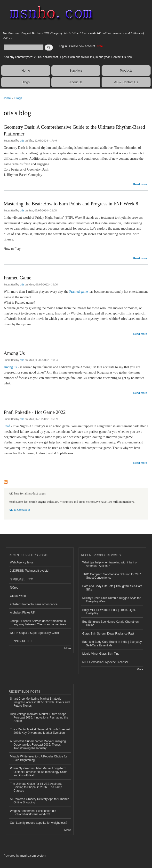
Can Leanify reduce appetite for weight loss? (39, 823)
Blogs (26, 82)
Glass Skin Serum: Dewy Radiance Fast (108, 634)
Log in (63, 46)
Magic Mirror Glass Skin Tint (101, 654)
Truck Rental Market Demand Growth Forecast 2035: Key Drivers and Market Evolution (40, 731)
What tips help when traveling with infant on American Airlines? (110, 564)
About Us (76, 82)
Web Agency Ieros (22, 562)
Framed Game (17, 278)
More (68, 648)
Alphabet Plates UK (23, 613)
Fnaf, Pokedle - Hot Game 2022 (35, 412)
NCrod (14, 588)
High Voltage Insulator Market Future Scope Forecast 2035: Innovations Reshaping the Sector (39, 718)
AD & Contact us (20, 510)
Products (126, 71)
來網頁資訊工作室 (22, 579)
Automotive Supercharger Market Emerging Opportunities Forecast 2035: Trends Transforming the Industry (38, 745)
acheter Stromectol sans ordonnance (34, 604)
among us (10, 367)
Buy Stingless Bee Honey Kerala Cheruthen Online (111, 623)
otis (22, 141)
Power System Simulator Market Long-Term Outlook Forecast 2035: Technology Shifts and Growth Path (39, 772)
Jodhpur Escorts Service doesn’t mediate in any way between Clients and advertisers (38, 623)
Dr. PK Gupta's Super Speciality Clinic (34, 633)
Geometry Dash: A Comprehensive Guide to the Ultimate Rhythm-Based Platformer (74, 130)
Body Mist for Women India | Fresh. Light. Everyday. (109, 612)
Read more (140, 184)
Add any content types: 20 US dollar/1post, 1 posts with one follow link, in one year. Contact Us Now (68, 57)
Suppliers (76, 71)
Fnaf (7, 426)
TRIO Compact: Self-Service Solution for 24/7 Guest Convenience (112, 576)
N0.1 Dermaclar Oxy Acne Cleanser (105, 662)
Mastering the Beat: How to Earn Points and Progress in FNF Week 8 (71, 204)
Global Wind (18, 596)
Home (26, 71)
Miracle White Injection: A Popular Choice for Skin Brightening (39, 758)
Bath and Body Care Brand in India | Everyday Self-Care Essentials (112, 644)
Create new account (82, 46)
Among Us (14, 353)
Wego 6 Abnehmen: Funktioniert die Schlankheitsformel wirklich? (33, 813)
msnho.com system (33, 856)
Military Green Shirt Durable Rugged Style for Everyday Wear (112, 600)
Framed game (79, 292)
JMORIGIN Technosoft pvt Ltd (29, 571)
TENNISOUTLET (21, 641)
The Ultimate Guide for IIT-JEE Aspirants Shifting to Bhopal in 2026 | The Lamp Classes (36, 787)
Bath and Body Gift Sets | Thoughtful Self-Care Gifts (112, 588)
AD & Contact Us (126, 82)
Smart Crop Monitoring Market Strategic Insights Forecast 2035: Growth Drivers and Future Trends (40, 702)
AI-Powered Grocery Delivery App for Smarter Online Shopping (39, 801)
